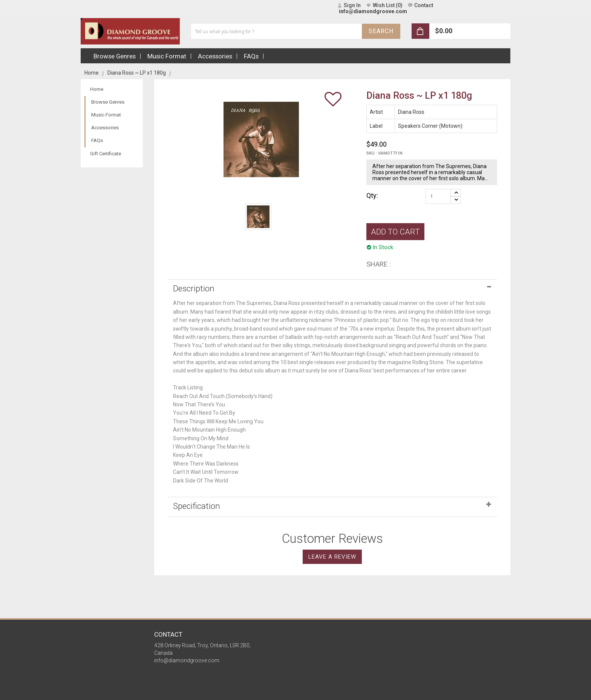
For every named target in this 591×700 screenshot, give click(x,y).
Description (194, 288)
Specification (197, 506)
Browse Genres (108, 102)
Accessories (105, 128)
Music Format (106, 115)
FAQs (97, 140)
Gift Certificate (106, 154)
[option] (258, 217)
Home (92, 73)
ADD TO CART (395, 232)
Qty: (372, 195)
